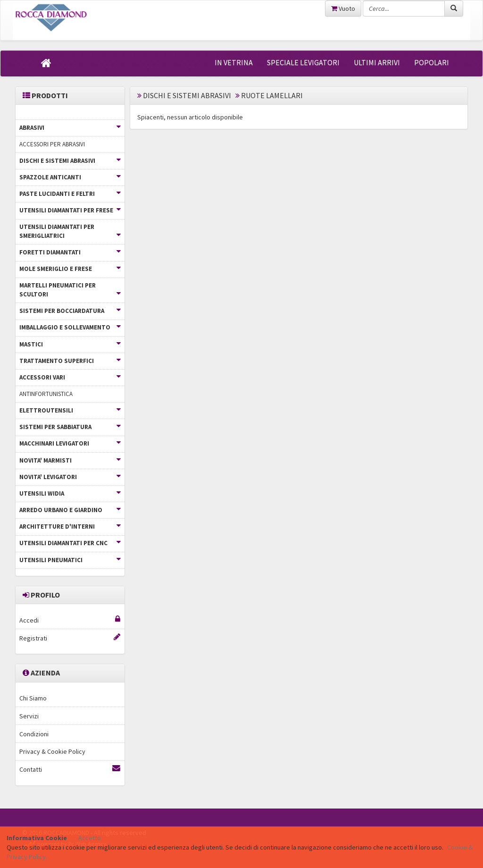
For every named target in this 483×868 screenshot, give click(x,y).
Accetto (90, 838)
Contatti (70, 769)
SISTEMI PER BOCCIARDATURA (70, 311)
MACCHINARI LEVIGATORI (70, 443)
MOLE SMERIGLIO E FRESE (70, 269)
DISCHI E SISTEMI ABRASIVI (70, 161)
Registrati (70, 638)
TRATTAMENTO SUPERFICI (70, 361)
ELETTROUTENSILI (70, 410)
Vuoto (343, 8)
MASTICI (70, 344)
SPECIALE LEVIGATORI (303, 62)
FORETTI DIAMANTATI (70, 252)
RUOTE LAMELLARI (272, 95)
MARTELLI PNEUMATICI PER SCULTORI (70, 290)
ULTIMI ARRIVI (377, 62)
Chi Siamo (33, 698)
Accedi (70, 620)
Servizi (29, 716)
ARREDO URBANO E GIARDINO (70, 510)
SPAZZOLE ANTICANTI (70, 177)
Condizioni (34, 734)
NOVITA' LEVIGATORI (70, 477)
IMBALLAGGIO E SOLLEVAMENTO (70, 327)
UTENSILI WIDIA (70, 493)
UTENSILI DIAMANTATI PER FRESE (70, 210)
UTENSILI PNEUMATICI (70, 560)
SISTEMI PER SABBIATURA (70, 427)
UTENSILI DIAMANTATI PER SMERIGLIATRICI (70, 231)
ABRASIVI (70, 128)
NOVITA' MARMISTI (70, 460)
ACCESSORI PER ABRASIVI (52, 144)
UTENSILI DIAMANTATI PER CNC (70, 543)
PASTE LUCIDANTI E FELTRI (70, 194)
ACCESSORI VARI (70, 377)
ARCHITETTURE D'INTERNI (70, 527)
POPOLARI (432, 62)
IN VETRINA (234, 62)
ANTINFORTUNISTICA (46, 394)
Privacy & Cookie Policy (52, 751)
